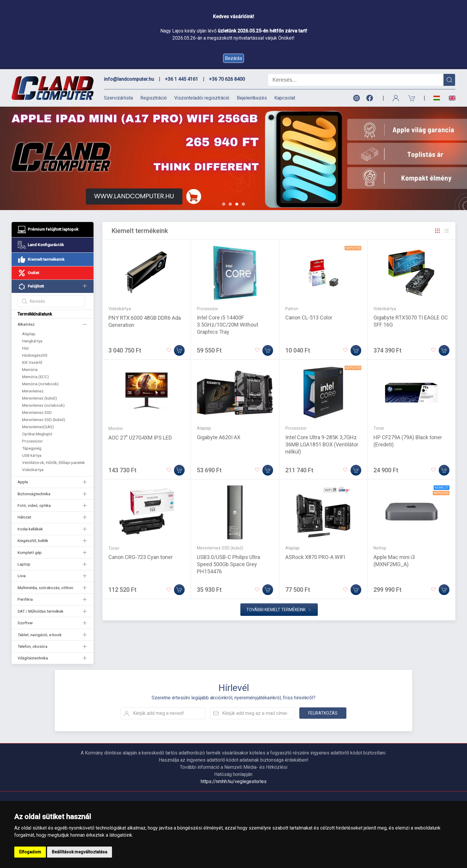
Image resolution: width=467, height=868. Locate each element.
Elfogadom (30, 852)
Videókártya (33, 470)
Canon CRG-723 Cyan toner (141, 557)
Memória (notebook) (40, 384)
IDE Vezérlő (32, 362)
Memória (30, 369)
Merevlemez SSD (37, 412)
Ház (25, 348)
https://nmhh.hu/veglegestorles (234, 781)
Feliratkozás (323, 713)
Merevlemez (33, 391)
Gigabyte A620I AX (219, 437)
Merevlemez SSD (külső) (44, 420)
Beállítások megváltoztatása (80, 852)
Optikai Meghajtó (37, 434)
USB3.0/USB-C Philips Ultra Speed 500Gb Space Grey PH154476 (228, 564)
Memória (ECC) (35, 377)
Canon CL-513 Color (309, 317)
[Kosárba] (179, 350)
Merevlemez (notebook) (43, 405)
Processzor (32, 441)
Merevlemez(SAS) (38, 427)
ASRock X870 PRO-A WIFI (315, 557)
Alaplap (29, 334)
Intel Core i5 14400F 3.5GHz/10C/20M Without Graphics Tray (228, 325)
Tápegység (32, 448)
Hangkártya (32, 341)
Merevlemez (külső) (39, 398)
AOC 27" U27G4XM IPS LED (140, 438)
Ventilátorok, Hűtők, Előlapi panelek (53, 462)
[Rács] (438, 231)
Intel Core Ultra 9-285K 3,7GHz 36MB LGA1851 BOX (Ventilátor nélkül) (322, 444)
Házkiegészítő (35, 355)
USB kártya (32, 455)
